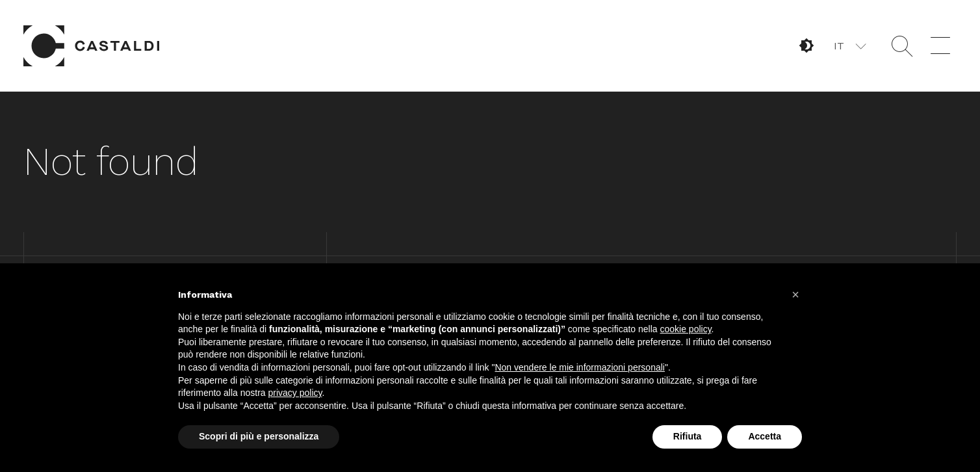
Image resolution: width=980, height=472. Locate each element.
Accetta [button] (765, 436)
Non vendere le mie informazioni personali (579, 367)
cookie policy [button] (685, 329)
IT (839, 46)
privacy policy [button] (295, 393)
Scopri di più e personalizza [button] (259, 436)
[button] (849, 46)
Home (92, 46)
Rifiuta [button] (688, 436)
